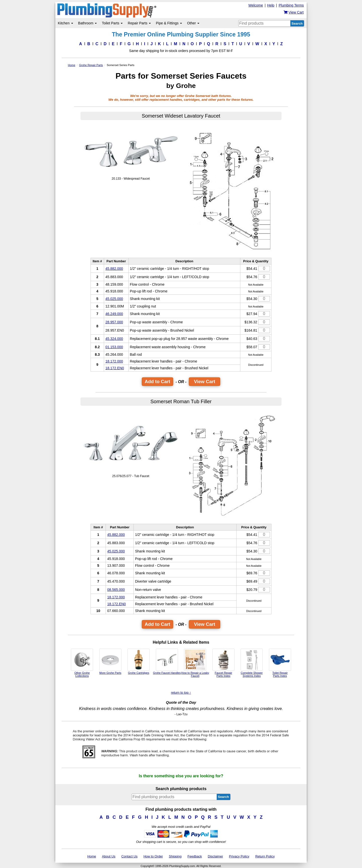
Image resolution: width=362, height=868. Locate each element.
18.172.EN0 (115, 368)
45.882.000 (114, 269)
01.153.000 (114, 347)
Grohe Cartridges (139, 661)
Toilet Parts (112, 23)
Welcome (256, 5)
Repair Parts (139, 23)
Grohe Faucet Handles (167, 661)
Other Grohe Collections (82, 663)
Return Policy (265, 856)
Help (271, 5)
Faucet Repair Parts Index (223, 663)
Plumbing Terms (291, 5)
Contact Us (129, 856)
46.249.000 (114, 314)
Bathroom (88, 23)
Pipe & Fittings (169, 23)
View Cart (205, 381)
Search (297, 23)
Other (193, 23)
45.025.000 (114, 299)
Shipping (175, 856)
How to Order (153, 856)
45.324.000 (114, 339)
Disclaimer (216, 856)
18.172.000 (114, 361)
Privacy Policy (239, 856)
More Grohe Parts (110, 661)
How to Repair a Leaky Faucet (195, 663)
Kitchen (65, 23)
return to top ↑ (181, 693)
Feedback (195, 856)
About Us (109, 856)
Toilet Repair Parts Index (280, 663)
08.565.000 (116, 590)
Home (92, 856)
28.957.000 (114, 322)
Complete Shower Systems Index (252, 663)
